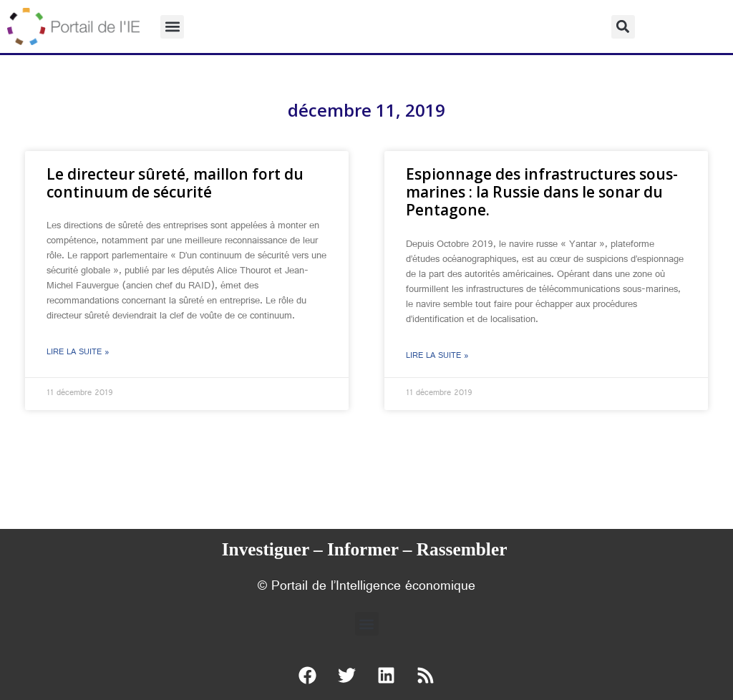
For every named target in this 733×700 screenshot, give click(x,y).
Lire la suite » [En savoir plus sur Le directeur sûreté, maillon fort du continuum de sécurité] (78, 353)
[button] (172, 27)
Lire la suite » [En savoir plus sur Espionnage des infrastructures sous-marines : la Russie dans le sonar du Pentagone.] (437, 356)
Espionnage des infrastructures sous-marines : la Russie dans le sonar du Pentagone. (542, 192)
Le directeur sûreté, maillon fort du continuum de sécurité (175, 183)
